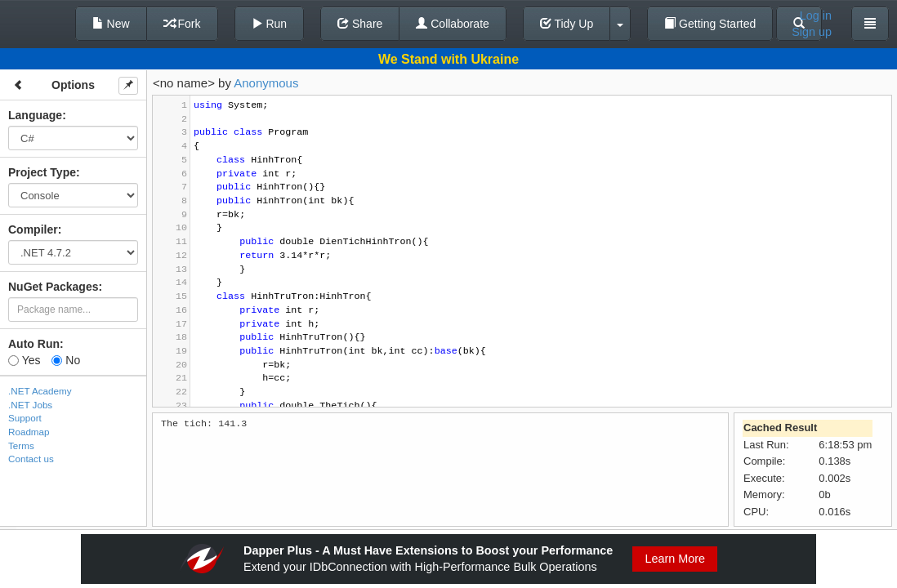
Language (35, 115)
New (111, 24)
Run (270, 24)
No (66, 360)
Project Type (42, 172)
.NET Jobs (30, 405)
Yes (24, 360)
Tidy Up (567, 24)
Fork (182, 24)
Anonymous (266, 83)
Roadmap (29, 432)
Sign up (812, 32)
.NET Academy (40, 391)
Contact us (31, 459)
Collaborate (453, 24)
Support (25, 418)
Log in (816, 16)
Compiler (33, 229)
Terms (21, 445)
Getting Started (710, 24)
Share (360, 24)
